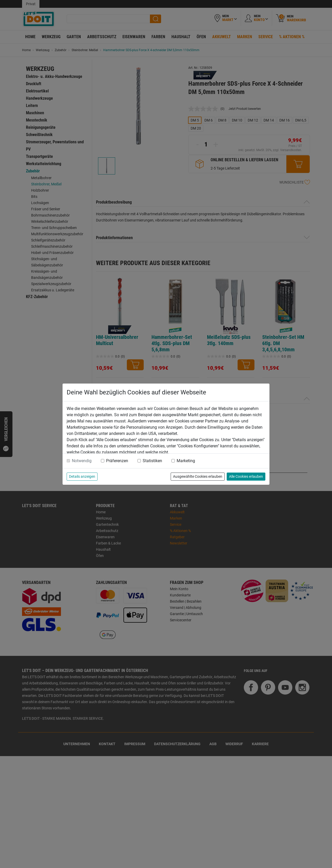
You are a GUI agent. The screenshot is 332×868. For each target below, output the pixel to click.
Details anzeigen (82, 476)
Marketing (186, 461)
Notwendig (82, 461)
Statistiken (152, 461)
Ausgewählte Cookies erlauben (198, 476)
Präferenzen (117, 461)
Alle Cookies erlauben (246, 476)
